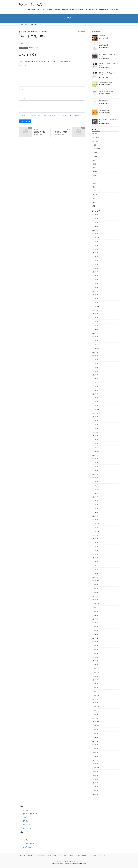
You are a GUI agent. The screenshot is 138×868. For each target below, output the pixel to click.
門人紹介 (25, 817)
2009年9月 (95, 585)
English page (103, 855)
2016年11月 (96, 379)
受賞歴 (94, 164)
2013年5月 (95, 508)
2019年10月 (96, 310)
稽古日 (94, 198)
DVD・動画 (96, 137)
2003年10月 (96, 710)
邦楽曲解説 (93, 855)
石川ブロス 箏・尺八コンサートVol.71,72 (109, 64)
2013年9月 (95, 497)
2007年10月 (96, 623)
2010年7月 (95, 573)
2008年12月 (96, 604)
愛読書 (94, 175)
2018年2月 (95, 337)
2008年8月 (95, 611)
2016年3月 (95, 402)
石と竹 (94, 187)
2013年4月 (95, 512)
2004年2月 (95, 703)
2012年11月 (96, 527)
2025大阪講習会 (104, 101)
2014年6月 (95, 466)
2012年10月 (96, 531)
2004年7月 (95, 699)
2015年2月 (95, 440)
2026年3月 (95, 219)
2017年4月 (95, 367)
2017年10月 (96, 352)
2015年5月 (95, 432)
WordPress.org (27, 847)
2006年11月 (96, 642)
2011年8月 (95, 558)
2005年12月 (96, 669)
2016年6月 (95, 390)
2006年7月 (95, 649)
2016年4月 (95, 398)
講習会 (94, 202)
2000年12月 (96, 741)
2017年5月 (95, 363)
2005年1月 (95, 688)
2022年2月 (95, 276)
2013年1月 (95, 520)
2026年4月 (95, 215)
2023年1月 (95, 268)
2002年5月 (95, 733)
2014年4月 (95, 474)
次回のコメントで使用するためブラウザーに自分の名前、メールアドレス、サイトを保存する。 (52, 116)
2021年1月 (95, 291)
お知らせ (81, 32)
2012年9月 (95, 535)
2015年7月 (95, 424)
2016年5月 (95, 394)
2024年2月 (95, 249)
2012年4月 (95, 543)
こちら (21, 43)
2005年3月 (95, 680)
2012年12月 (96, 524)
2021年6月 (95, 283)
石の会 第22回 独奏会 (106, 92)
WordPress (61, 864)
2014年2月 (95, 482)
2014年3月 (95, 478)
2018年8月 (95, 329)
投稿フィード (27, 840)
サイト (21, 107)
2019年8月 (95, 314)
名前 (21, 90)
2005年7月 (95, 676)
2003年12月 (96, 707)
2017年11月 (96, 348)
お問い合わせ (27, 824)
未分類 (36, 48)
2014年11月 (96, 451)
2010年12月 (96, 566)
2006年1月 (95, 665)
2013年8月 (95, 501)
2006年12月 (96, 638)
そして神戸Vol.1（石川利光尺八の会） (109, 120)
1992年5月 (95, 794)
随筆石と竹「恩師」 (62, 132)
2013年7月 (95, 505)
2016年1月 (95, 405)
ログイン (25, 836)
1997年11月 (96, 768)
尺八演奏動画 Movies (81, 855)
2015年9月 (95, 417)
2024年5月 (95, 245)
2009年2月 (95, 600)
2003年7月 (95, 714)
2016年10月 (96, 383)
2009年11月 (96, 581)
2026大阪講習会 (104, 45)
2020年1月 (95, 302)
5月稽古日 (102, 36)
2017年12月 (96, 344)
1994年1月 (95, 783)
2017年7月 (95, 360)
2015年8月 (95, 421)
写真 (94, 160)
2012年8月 (95, 539)
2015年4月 (95, 436)
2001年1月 (95, 737)
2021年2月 (95, 287)
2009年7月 (95, 592)
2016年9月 (95, 386)
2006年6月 (95, 653)
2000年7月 (95, 749)
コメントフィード (28, 843)
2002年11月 (96, 726)
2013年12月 (96, 485)
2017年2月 (95, 371)
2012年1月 (95, 550)
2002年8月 (95, 729)
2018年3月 (95, 333)
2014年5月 (95, 470)
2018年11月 (96, 325)
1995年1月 (95, 779)
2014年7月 (95, 463)
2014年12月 (96, 447)
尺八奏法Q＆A (96, 172)
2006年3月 (95, 657)
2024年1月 (95, 253)
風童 (94, 206)
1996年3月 (95, 775)
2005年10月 (96, 672)
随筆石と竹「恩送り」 (41, 132)
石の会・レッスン (98, 191)
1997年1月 (95, 771)
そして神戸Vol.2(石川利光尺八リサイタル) (109, 55)
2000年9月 (95, 745)
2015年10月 (96, 413)
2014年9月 (95, 455)
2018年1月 (95, 341)
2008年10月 (96, 607)
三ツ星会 (95, 156)
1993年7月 (95, 787)
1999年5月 (95, 752)
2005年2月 (95, 684)
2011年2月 (95, 562)
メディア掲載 (96, 149)
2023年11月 (96, 257)
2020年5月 (95, 295)
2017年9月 (95, 356)
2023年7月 (95, 261)
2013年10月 (96, 493)
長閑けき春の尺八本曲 (105, 82)
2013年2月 (95, 516)
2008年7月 (95, 615)
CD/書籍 (95, 133)
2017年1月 (95, 375)
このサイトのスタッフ (30, 814)
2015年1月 (95, 444)
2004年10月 (96, 695)
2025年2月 (95, 234)
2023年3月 (95, 264)
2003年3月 (95, 718)
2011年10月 (96, 554)
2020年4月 (95, 299)
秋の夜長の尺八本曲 (105, 110)
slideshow (95, 141)
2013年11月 (96, 489)
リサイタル (96, 153)
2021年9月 (95, 280)
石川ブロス (96, 194)
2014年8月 (95, 459)
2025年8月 (95, 222)
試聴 (72, 855)
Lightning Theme (69, 864)
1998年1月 (95, 764)
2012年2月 (95, 547)
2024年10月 (96, 238)
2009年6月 (95, 596)
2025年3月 (95, 230)
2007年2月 (95, 634)
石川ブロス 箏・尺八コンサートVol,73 (109, 74)
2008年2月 (95, 619)
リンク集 (25, 810)
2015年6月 (95, 428)
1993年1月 (95, 791)
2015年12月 (96, 409)
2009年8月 (95, 588)
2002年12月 (96, 722)
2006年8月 (95, 646)
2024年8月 (95, 241)
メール (22, 98)
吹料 (94, 168)
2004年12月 (96, 691)
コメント (23, 66)
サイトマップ (27, 828)
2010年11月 (96, 569)
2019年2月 (95, 321)
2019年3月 (95, 318)
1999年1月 (95, 760)
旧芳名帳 (25, 821)
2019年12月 (96, 306)
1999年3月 (95, 756)
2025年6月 (95, 226)
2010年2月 (95, 577)
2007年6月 (95, 630)
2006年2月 (95, 661)
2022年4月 (95, 272)
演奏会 (94, 183)
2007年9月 (95, 627)
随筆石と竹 (31, 855)
